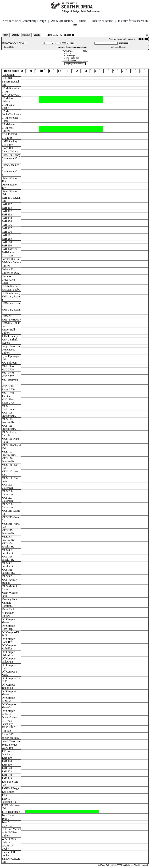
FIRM (85, 51)
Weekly (15, 35)
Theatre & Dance (102, 21)
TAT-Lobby (72, 54)
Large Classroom (72, 60)
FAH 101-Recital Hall (72, 58)
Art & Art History (62, 21)
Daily (6, 35)
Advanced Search (119, 47)
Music (82, 21)
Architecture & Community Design (24, 21)
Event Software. (127, 865)
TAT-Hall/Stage (72, 51)
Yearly (37, 35)
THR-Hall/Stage (72, 56)
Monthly (26, 35)
